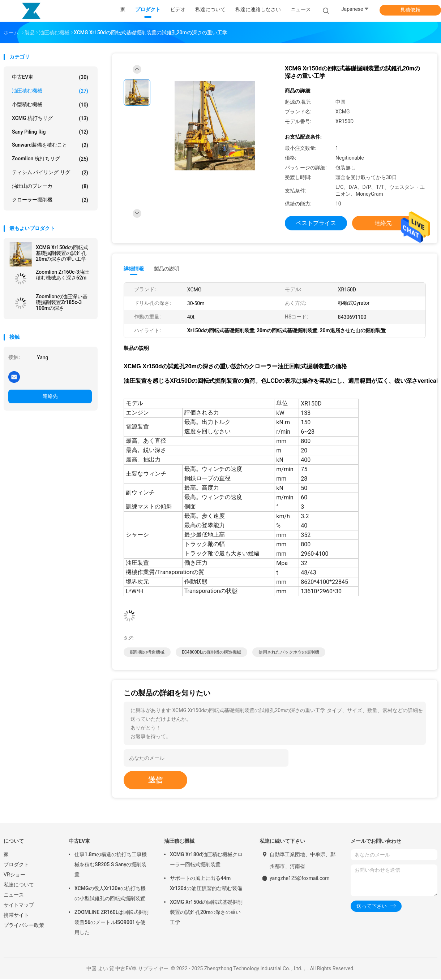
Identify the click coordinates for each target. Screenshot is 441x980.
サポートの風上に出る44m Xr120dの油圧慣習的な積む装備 (206, 884)
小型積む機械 (50, 105)
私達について (19, 885)
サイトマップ (19, 906)
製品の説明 (167, 269)
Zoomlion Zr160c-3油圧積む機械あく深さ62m (63, 275)
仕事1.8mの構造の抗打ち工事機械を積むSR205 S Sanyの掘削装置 (111, 865)
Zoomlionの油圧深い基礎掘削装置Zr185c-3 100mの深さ (62, 302)
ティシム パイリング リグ (50, 173)
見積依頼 (410, 10)
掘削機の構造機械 (147, 653)
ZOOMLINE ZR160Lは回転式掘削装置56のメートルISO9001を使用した (112, 923)
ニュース (14, 896)
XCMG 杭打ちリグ (50, 118)
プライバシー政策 (24, 926)
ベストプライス (316, 223)
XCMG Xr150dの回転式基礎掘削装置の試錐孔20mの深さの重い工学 (62, 253)
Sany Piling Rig (50, 132)
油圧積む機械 (50, 91)
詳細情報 (134, 269)
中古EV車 (50, 77)
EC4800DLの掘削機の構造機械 (211, 653)
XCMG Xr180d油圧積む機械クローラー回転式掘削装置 (206, 860)
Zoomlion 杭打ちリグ (50, 159)
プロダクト (16, 865)
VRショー (14, 875)
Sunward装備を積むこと (50, 145)
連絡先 (50, 396)
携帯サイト (16, 916)
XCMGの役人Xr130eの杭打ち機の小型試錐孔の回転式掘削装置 (110, 894)
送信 (155, 781)
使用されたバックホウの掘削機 (289, 653)
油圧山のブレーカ (50, 186)
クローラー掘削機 (50, 200)
